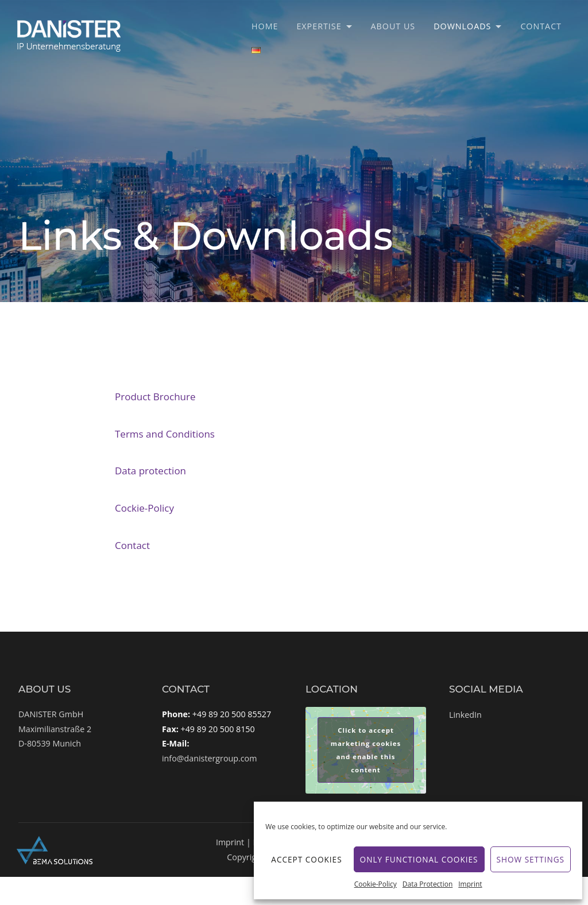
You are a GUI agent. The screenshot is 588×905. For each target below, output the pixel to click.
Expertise (319, 26)
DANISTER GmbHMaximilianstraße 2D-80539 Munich (55, 729)
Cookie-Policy (376, 884)
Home (265, 26)
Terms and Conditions (165, 434)
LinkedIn (465, 715)
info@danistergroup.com (209, 758)
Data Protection (428, 884)
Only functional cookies (419, 859)
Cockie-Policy (144, 508)
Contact (541, 26)
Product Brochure (155, 397)
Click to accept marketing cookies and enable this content (366, 750)
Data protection (150, 471)
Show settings (531, 859)
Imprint (470, 884)
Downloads (462, 26)
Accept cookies (306, 859)
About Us (393, 26)
